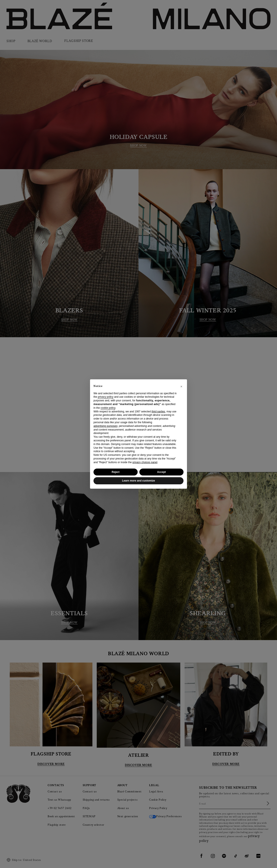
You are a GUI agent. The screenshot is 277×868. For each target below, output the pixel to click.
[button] (181, 386)
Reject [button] (116, 472)
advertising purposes (105, 426)
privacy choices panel (145, 462)
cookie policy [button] (108, 408)
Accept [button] (161, 472)
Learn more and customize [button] (138, 481)
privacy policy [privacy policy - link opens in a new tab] (106, 397)
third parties (158, 412)
